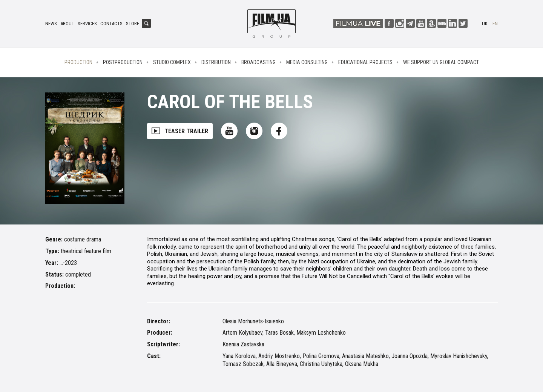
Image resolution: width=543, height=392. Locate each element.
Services (87, 24)
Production (78, 62)
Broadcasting (258, 62)
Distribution (216, 62)
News (51, 24)
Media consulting (307, 62)
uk (485, 24)
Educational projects (365, 62)
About (67, 24)
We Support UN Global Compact (441, 62)
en (495, 24)
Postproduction (123, 62)
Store (133, 24)
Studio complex (172, 62)
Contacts (111, 24)
